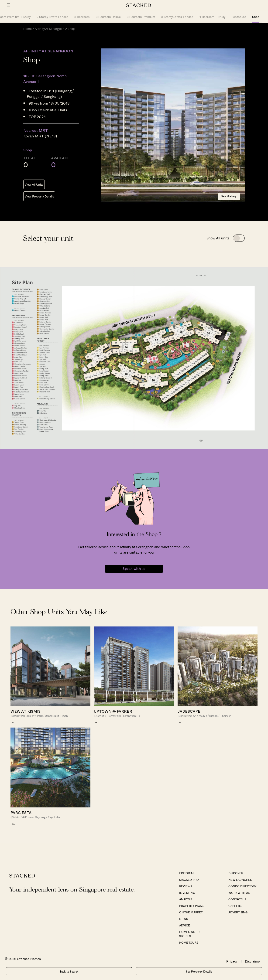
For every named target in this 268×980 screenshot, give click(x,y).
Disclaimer (253, 961)
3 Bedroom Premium (141, 17)
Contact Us (237, 899)
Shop (256, 17)
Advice (185, 925)
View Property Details (39, 196)
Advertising (238, 912)
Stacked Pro (189, 880)
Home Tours (189, 943)
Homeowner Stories (189, 934)
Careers (235, 906)
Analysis (186, 899)
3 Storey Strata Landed (177, 17)
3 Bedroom (82, 17)
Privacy (232, 961)
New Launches (240, 880)
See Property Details (199, 971)
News (184, 919)
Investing (187, 893)
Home (27, 29)
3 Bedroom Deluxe (108, 17)
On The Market (191, 912)
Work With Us (239, 893)
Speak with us (134, 569)
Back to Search (69, 971)
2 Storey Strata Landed (52, 17)
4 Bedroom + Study (212, 17)
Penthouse (239, 17)
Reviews (186, 886)
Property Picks (191, 906)
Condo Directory (242, 886)
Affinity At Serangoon (49, 29)
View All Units (34, 184)
